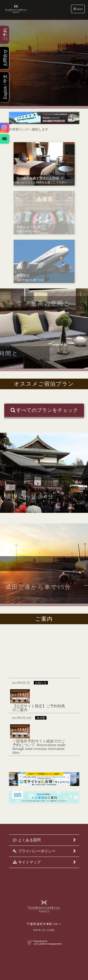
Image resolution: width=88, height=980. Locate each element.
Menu (78, 9)
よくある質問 (44, 840)
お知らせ (41, 683)
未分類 (41, 718)
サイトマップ (44, 862)
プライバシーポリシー (44, 851)
